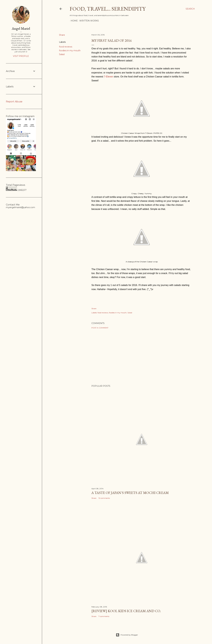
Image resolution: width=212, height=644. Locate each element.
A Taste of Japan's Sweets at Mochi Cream (130, 493)
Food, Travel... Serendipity (108, 9)
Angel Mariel (21, 28)
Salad (62, 54)
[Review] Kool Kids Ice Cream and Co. (126, 611)
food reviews (66, 47)
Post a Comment (100, 328)
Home (73, 21)
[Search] (190, 9)
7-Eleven (109, 77)
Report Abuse (14, 102)
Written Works (88, 21)
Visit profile (21, 56)
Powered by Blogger (127, 635)
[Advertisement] (142, 357)
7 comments (104, 616)
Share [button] (62, 35)
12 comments (104, 498)
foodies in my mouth (70, 51)
